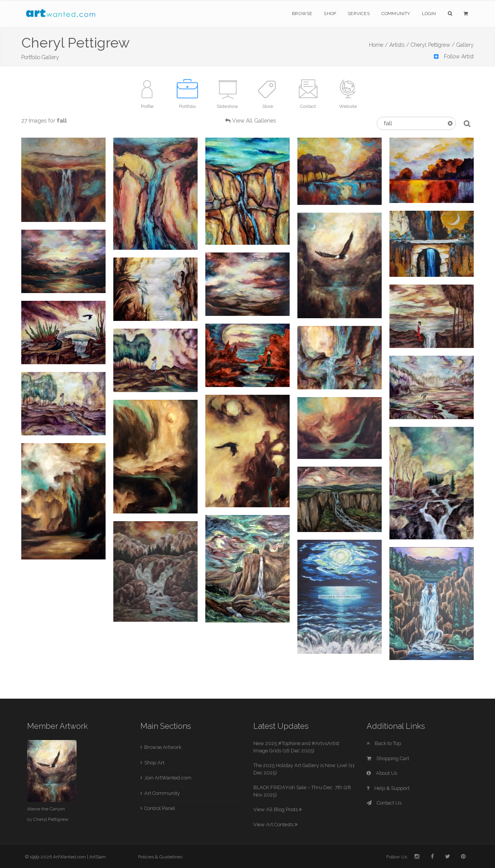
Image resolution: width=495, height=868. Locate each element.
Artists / (399, 45)
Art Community (162, 793)
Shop (330, 14)
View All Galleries (254, 121)
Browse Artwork (163, 747)
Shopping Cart (388, 758)
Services (359, 14)
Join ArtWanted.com (168, 778)
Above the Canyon (46, 809)
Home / (378, 45)
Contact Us (384, 803)
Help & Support (388, 788)
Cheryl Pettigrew (51, 819)
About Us (382, 773)
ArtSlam (98, 857)
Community (396, 14)
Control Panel (160, 808)
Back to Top (384, 743)
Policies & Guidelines (160, 857)
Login (429, 14)
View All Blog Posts (277, 809)
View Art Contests (275, 825)
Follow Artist (454, 56)
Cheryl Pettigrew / (433, 45)
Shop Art (154, 763)
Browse (302, 14)
